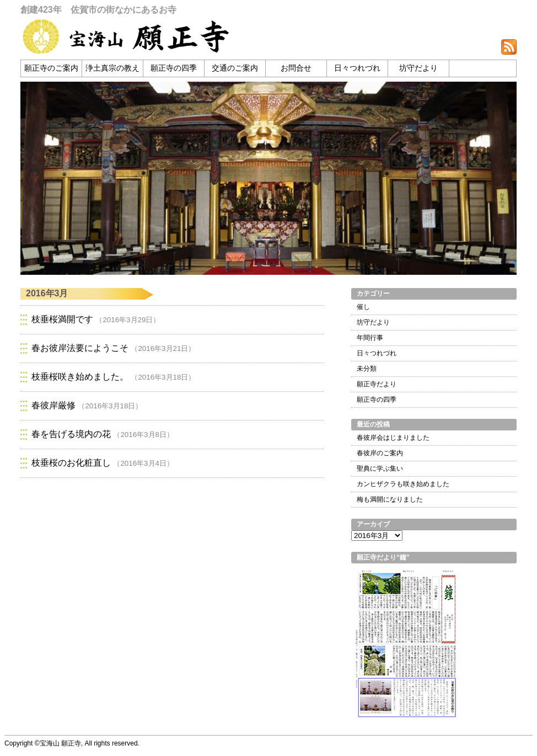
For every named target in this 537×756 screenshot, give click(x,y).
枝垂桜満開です (62, 319)
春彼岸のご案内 (380, 453)
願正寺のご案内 (51, 68)
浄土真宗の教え (112, 68)
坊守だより (418, 68)
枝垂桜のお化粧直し (71, 463)
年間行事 (370, 338)
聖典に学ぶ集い (380, 468)
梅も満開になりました (390, 499)
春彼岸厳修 (53, 405)
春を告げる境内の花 (71, 434)
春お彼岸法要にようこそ (80, 348)
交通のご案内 (235, 68)
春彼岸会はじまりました (393, 438)
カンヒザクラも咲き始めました (403, 484)
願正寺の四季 (174, 68)
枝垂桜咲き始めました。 (80, 377)
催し (363, 307)
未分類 (367, 369)
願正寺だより (377, 384)
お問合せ (296, 68)
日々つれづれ (357, 68)
